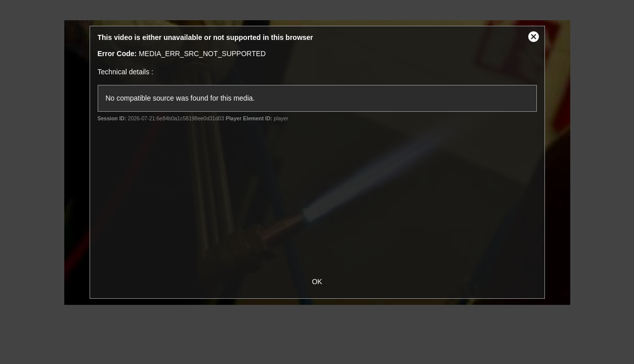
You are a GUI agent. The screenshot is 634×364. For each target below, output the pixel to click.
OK (317, 282)
